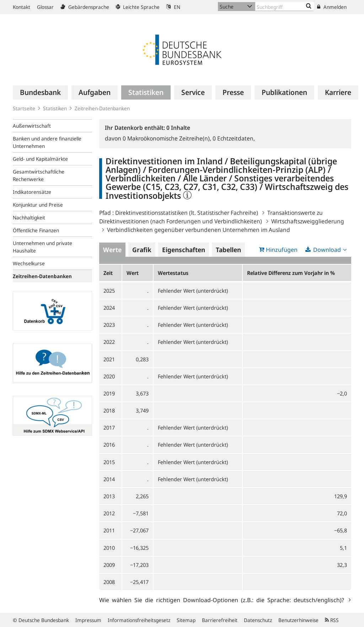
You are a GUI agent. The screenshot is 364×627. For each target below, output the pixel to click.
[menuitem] (40, 92)
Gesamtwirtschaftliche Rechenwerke (39, 175)
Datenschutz (258, 620)
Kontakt (22, 7)
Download (327, 250)
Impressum (88, 620)
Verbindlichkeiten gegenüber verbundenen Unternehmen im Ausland (199, 230)
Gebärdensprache (85, 7)
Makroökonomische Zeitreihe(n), (168, 138)
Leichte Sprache (138, 7)
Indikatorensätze (32, 192)
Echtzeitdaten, (234, 138)
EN (173, 7)
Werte (112, 250)
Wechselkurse (29, 263)
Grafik (142, 250)
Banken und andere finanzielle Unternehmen (47, 142)
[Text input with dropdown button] (285, 7)
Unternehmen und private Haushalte (42, 247)
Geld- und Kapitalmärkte (40, 159)
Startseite (24, 108)
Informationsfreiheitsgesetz (139, 620)
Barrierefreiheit (220, 620)
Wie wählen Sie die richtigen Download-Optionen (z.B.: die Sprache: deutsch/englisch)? (223, 600)
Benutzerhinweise (298, 620)
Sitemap (186, 620)
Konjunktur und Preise (38, 205)
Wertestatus (173, 273)
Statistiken (55, 108)
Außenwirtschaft (32, 126)
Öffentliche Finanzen (36, 230)
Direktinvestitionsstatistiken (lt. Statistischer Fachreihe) (187, 213)
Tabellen (228, 250)
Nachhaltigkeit (29, 217)
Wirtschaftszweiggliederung (308, 221)
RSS (332, 620)
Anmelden (332, 7)
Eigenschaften (184, 250)
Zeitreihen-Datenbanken (102, 108)
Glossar (45, 7)
